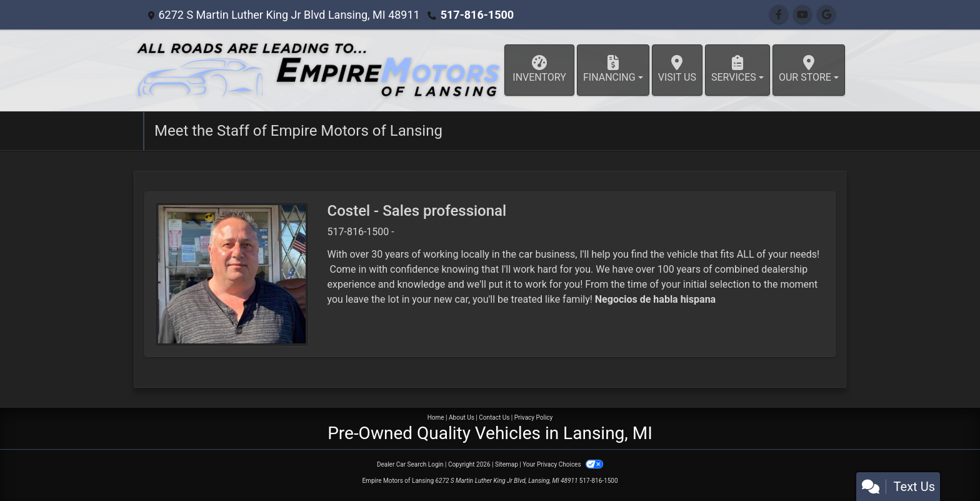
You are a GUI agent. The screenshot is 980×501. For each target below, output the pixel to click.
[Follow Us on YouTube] (802, 15)
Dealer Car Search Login (410, 464)
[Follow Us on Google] (826, 15)
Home (436, 417)
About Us (462, 417)
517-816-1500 (477, 15)
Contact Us (494, 417)
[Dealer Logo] (318, 70)
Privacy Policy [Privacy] (534, 417)
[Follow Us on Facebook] (779, 15)
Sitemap (507, 464)
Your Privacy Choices (563, 464)
